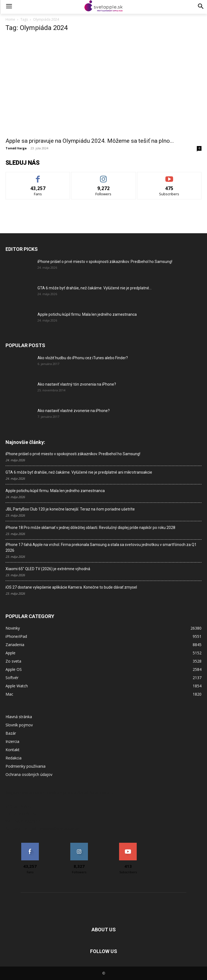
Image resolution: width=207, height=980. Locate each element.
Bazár (11, 733)
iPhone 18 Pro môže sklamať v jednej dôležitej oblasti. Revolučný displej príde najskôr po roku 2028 (90, 528)
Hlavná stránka (19, 717)
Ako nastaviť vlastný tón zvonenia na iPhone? (77, 384)
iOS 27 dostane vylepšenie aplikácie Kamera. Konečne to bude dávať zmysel (71, 587)
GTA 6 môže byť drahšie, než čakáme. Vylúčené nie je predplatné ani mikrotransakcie (79, 472)
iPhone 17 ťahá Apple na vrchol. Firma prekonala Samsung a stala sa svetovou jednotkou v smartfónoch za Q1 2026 (101, 547)
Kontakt (13, 750)
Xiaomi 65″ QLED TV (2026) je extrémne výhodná (48, 569)
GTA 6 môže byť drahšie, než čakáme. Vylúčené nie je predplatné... (95, 288)
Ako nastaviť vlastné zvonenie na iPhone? (74, 411)
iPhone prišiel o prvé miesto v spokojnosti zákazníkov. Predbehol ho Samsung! (105, 262)
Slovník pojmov (19, 725)
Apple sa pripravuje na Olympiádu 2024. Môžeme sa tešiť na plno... (90, 141)
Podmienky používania (25, 766)
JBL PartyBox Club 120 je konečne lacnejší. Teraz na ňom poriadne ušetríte (70, 509)
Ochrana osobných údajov (29, 774)
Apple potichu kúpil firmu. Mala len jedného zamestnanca (87, 314)
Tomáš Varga (16, 148)
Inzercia (12, 741)
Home (10, 19)
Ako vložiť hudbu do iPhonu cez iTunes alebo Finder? (83, 358)
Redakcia (14, 758)
